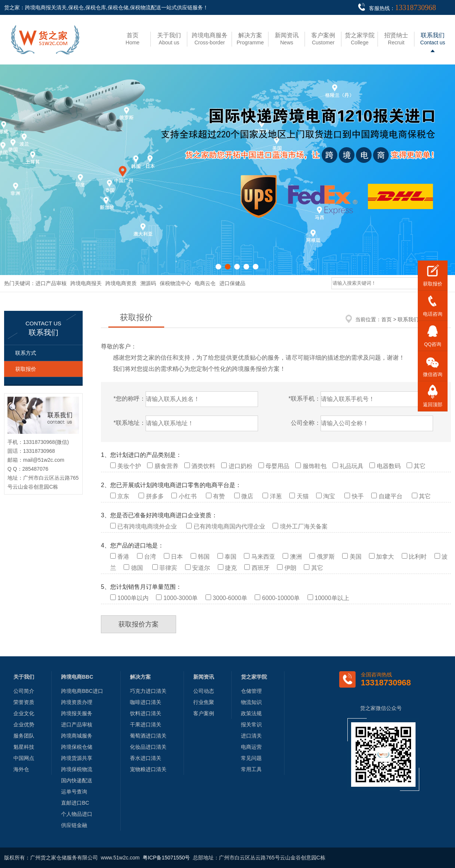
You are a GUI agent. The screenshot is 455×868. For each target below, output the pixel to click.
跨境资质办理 (77, 702)
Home (132, 39)
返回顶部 (433, 405)
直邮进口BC (75, 803)
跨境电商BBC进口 (82, 691)
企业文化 (24, 713)
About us (169, 39)
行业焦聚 (204, 702)
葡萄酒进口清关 (148, 736)
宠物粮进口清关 (148, 769)
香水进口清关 (146, 758)
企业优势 (24, 725)
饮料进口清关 (146, 713)
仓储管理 (251, 691)
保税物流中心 (175, 283)
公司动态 (204, 691)
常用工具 (251, 769)
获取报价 (26, 369)
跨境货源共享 (77, 758)
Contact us (433, 39)
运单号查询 (74, 792)
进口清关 (251, 736)
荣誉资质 (24, 702)
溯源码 (148, 283)
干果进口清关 (146, 725)
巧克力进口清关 (148, 691)
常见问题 (251, 758)
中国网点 (24, 758)
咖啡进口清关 (146, 702)
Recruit (396, 39)
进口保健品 (232, 283)
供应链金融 (74, 825)
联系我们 (408, 319)
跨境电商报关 (86, 283)
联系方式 (26, 353)
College (360, 39)
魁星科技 (24, 747)
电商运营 (251, 747)
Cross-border (210, 39)
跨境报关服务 (77, 713)
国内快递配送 (77, 780)
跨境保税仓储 (77, 747)
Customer (323, 39)
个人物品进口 (77, 814)
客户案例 (204, 713)
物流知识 (251, 702)
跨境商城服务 (77, 736)
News (287, 39)
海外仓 (21, 769)
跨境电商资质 (121, 283)
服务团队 (24, 736)
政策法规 (251, 713)
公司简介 (24, 691)
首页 (386, 319)
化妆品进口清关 (148, 747)
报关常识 (251, 725)
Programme (250, 39)
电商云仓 (205, 283)
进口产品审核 (51, 283)
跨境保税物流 (77, 769)
